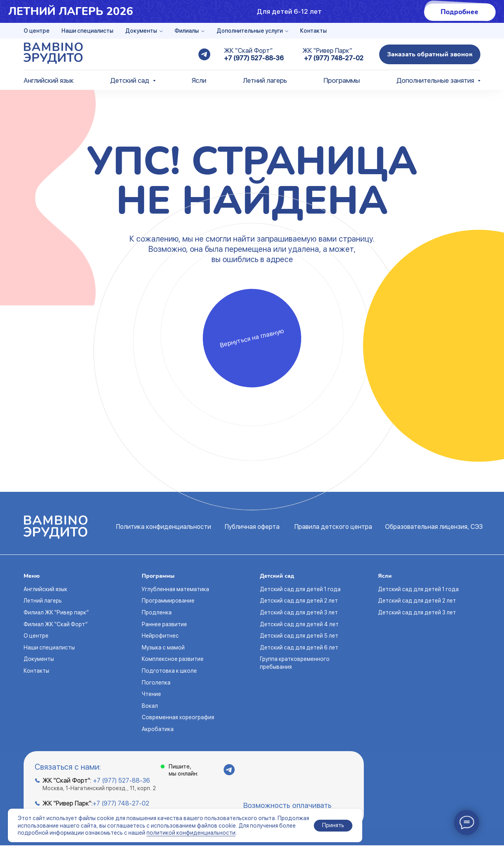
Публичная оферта (252, 527)
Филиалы (187, 31)
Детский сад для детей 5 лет (299, 636)
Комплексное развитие (173, 659)
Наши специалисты (87, 31)
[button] (430, 54)
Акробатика (158, 729)
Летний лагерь (265, 80)
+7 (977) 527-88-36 (254, 58)
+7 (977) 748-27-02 (334, 58)
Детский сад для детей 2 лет (299, 601)
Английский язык (49, 80)
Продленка (157, 612)
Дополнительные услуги (250, 31)
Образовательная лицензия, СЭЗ (434, 527)
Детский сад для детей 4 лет (299, 624)
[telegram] (204, 54)
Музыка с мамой (163, 647)
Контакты (313, 31)
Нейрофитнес (160, 636)
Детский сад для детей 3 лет (299, 612)
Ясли (199, 80)
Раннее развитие (164, 624)
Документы (141, 31)
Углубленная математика (175, 589)
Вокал (150, 706)
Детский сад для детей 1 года (300, 589)
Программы (342, 80)
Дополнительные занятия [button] (436, 80)
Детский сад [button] (131, 80)
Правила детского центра (333, 527)
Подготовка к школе (169, 671)
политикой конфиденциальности (191, 833)
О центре (37, 31)
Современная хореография (178, 717)
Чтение (151, 694)
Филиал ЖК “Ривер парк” (56, 612)
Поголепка (156, 683)
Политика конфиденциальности (164, 527)
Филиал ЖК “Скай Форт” (56, 624)
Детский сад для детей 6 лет (299, 647)
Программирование (168, 601)
